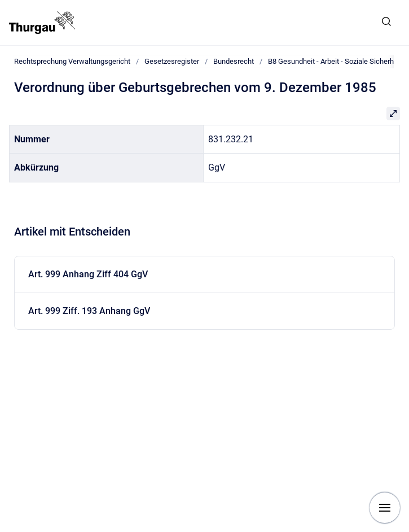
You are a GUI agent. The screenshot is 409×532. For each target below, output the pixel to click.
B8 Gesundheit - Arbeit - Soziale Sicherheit (335, 61)
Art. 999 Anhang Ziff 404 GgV (88, 274)
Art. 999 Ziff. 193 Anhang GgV (89, 311)
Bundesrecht (234, 61)
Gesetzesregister (172, 61)
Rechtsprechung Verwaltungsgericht (72, 61)
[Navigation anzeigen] (385, 508)
